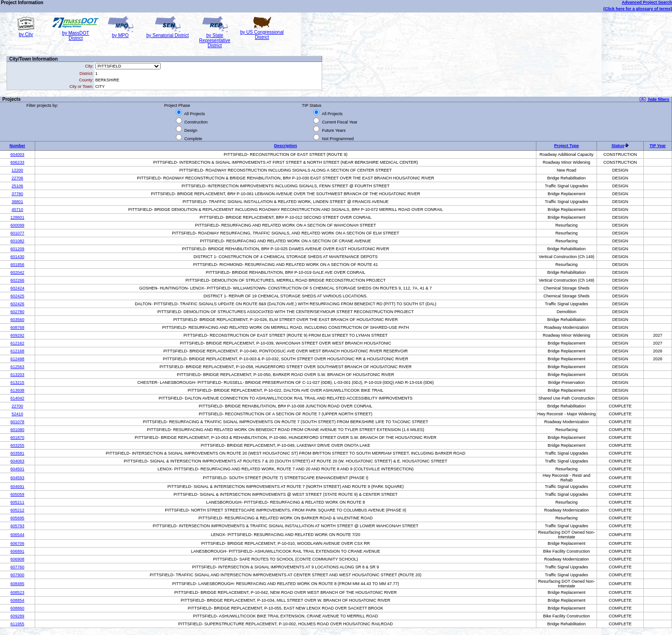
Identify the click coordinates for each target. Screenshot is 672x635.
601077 (17, 233)
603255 (17, 445)
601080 (17, 430)
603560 (17, 320)
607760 (17, 567)
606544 (17, 535)
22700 (17, 406)
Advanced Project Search (647, 2)
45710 (17, 210)
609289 (17, 616)
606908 (17, 559)
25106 (17, 186)
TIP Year (657, 146)
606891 (17, 551)
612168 (17, 351)
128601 (17, 217)
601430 (17, 257)
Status (618, 146)
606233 (17, 162)
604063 (17, 461)
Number (17, 146)
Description (286, 146)
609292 (17, 335)
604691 (17, 487)
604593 (17, 478)
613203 (17, 375)
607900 (17, 575)
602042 (17, 272)
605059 (17, 494)
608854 (17, 600)
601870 (17, 438)
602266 (17, 280)
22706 (17, 178)
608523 (17, 592)
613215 (17, 382)
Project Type (566, 146)
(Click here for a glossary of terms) (638, 9)
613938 (17, 390)
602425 (17, 296)
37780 (17, 194)
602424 (17, 288)
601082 (17, 241)
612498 (17, 359)
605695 (17, 518)
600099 (17, 225)
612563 (17, 367)
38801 (17, 202)
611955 (17, 624)
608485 (17, 584)
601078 (17, 422)
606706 (17, 543)
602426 (17, 304)
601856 (17, 265)
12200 (17, 170)
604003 (17, 154)
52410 (17, 414)
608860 (17, 608)
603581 (17, 453)
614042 (17, 398)
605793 (17, 526)
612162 (17, 343)
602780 (17, 312)
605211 (17, 502)
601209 (17, 249)
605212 (17, 510)
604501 (17, 469)
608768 (17, 327)
